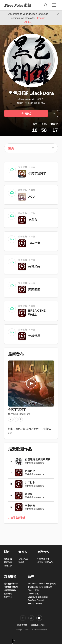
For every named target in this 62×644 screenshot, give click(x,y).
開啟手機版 (22, 625)
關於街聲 (8, 559)
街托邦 (21, 562)
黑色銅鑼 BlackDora (19, 414)
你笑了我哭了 (37, 174)
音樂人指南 (23, 559)
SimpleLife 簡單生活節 (38, 597)
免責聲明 (8, 594)
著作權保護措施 (11, 587)
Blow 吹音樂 (33, 590)
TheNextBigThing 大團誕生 (40, 587)
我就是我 (34, 266)
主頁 (11, 148)
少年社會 (34, 243)
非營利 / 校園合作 (45, 562)
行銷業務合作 (43, 559)
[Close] (58, 14)
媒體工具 (8, 566)
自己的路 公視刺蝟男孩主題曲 (41, 459)
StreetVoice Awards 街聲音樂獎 (42, 584)
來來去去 (34, 289)
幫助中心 (8, 597)
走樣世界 (34, 336)
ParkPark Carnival (36, 600)
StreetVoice (18, 5)
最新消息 (8, 562)
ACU (31, 197)
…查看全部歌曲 (17, 518)
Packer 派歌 (33, 594)
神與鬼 (33, 220)
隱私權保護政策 (11, 584)
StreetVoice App (37, 625)
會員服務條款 (10, 590)
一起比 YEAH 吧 (35, 604)
